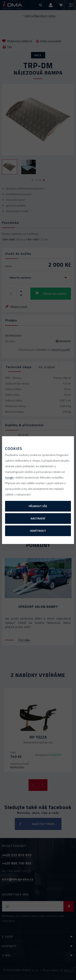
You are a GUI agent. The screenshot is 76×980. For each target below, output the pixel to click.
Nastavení (38, 518)
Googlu (9, 477)
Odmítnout (38, 531)
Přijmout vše (38, 506)
